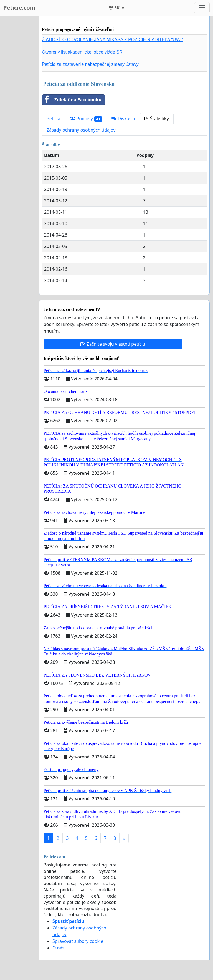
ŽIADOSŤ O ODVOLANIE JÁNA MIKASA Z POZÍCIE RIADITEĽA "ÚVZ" (112, 40)
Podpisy (86, 119)
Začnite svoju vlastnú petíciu (113, 344)
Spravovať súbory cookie (78, 941)
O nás (58, 948)
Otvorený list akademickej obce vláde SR (82, 52)
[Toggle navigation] (202, 8)
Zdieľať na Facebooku (72, 100)
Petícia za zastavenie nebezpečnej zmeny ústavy (90, 64)
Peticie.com (19, 8)
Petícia (53, 119)
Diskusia (123, 119)
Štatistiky (157, 119)
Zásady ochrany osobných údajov (81, 130)
